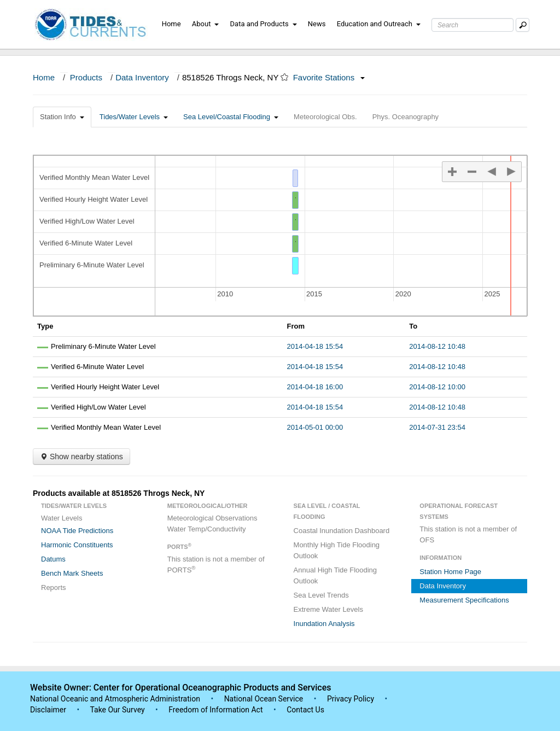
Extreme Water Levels (328, 609)
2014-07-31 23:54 (437, 427)
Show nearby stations (81, 457)
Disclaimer (48, 710)
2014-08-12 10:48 (437, 346)
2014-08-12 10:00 (437, 387)
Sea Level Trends (321, 595)
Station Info (62, 117)
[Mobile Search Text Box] (523, 25)
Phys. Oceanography (406, 117)
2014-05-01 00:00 (315, 427)
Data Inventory (142, 77)
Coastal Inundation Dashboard (342, 531)
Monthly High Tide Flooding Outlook (337, 550)
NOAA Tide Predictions (77, 531)
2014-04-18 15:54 (315, 346)
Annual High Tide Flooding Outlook (336, 575)
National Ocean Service (264, 699)
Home (171, 24)
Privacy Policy (351, 699)
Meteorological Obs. (325, 117)
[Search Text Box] (472, 25)
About (206, 24)
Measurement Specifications (464, 600)
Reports (54, 587)
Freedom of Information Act (215, 710)
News (317, 24)
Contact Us (305, 710)
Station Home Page (450, 572)
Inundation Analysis (324, 624)
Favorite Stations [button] (329, 77)
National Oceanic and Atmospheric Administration (115, 699)
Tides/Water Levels (134, 117)
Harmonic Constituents (77, 545)
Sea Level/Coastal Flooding (231, 117)
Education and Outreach (379, 24)
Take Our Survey (118, 710)
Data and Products (264, 24)
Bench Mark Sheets (72, 573)
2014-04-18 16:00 (315, 387)
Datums (53, 559)
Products (86, 77)
